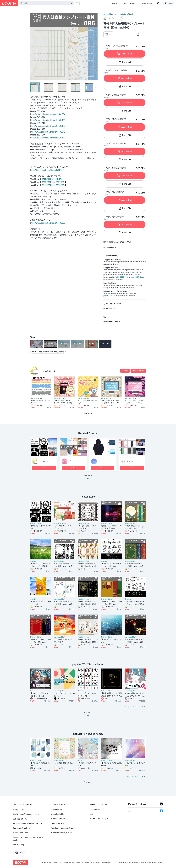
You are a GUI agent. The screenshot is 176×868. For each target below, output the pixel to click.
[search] (72, 3)
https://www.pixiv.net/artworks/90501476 (48, 126)
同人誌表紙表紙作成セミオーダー (87, 402)
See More (88, 478)
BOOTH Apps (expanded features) (26, 814)
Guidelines (85, 862)
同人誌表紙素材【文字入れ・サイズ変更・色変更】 (64, 402)
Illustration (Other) (130, 399)
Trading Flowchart (113, 304)
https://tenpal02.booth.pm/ (53, 182)
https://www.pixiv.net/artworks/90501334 (48, 114)
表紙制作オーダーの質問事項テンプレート (40, 402)
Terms (106, 317)
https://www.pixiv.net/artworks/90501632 (48, 138)
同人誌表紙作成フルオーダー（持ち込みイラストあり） (134, 402)
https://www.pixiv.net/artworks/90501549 (48, 132)
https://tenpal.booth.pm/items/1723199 (47, 170)
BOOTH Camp (19, 845)
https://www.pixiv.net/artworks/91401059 (48, 223)
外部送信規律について (109, 862)
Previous (32, 46)
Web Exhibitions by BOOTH (62, 833)
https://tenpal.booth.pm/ (52, 179)
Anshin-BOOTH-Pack (122, 277)
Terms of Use (57, 862)
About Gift (110, 247)
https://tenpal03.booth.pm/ (53, 185)
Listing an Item (19, 809)
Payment (109, 308)
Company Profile (45, 862)
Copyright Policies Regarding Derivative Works (28, 839)
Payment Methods (58, 819)
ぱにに (72, 461)
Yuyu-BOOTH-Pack (137, 277)
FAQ (91, 814)
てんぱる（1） (49, 371)
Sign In (114, 3)
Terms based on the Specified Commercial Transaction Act (137, 862)
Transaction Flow (58, 823)
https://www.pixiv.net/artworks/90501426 (48, 120)
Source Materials (110, 14)
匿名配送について (20, 819)
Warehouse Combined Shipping (63, 828)
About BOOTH (129, 3)
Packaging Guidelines (21, 828)
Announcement (95, 809)
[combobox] (47, 3)
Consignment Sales (21, 833)
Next (96, 46)
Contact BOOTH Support (99, 819)
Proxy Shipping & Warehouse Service (27, 823)
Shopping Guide (57, 814)
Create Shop (147, 3)
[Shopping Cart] (158, 3)
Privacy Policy (95, 862)
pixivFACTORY (108, 296)
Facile (130, 461)
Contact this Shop (111, 322)
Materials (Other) (126, 14)
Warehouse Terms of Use (72, 862)
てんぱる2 (44, 461)
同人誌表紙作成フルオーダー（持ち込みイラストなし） (111, 402)
